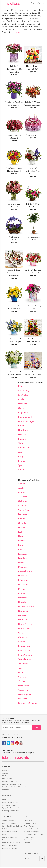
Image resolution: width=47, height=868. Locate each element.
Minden (22, 386)
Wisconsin (23, 690)
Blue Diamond (25, 417)
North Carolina (25, 624)
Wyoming (23, 699)
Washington (24, 686)
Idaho (21, 532)
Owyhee (22, 408)
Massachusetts (25, 571)
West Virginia (25, 694)
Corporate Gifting (9, 823)
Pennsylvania (24, 646)
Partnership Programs (10, 781)
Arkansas (23, 497)
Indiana (22, 541)
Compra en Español (10, 845)
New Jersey (24, 611)
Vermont (22, 677)
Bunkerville (23, 439)
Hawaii (21, 527)
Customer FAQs (30, 823)
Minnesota (23, 580)
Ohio (20, 633)
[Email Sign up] (17, 728)
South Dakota (25, 659)
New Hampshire (26, 607)
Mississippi (23, 585)
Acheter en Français (10, 848)
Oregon (22, 642)
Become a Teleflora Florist (12, 784)
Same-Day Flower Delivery (12, 826)
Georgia (22, 523)
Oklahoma (23, 637)
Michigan (22, 576)
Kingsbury (23, 413)
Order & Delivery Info (32, 829)
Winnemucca (24, 435)
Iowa (20, 545)
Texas (21, 668)
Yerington (23, 443)
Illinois (21, 536)
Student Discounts (9, 821)
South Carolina (25, 655)
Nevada (22, 602)
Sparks (21, 465)
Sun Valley (23, 395)
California (23, 501)
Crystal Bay (24, 391)
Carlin (21, 470)
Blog (4, 800)
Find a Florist (29, 826)
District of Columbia (28, 703)
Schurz (21, 426)
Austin (21, 452)
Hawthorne (23, 430)
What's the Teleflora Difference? (14, 787)
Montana (22, 593)
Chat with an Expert (32, 832)
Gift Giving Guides (9, 805)
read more (18, 32)
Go (36, 728)
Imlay (21, 456)
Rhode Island (24, 650)
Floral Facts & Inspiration (12, 802)
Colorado (23, 506)
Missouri (22, 589)
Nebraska (23, 598)
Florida (21, 519)
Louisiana (23, 558)
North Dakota (25, 629)
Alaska (21, 488)
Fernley (22, 461)
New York (23, 620)
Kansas (22, 549)
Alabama (22, 484)
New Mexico (24, 615)
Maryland (23, 567)
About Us (6, 770)
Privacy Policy (29, 837)
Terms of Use (29, 840)
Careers (5, 773)
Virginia (22, 681)
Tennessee (23, 664)
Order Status (29, 821)
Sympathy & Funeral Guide (12, 808)
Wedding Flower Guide (11, 811)
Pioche (21, 399)
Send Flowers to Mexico (11, 843)
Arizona (22, 492)
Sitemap (27, 843)
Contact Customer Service (34, 834)
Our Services (7, 779)
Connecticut (24, 510)
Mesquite (23, 404)
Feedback (6, 790)
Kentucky (23, 554)
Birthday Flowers (9, 829)
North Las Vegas (26, 421)
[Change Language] (34, 859)
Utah (20, 672)
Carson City (24, 448)
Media (5, 776)
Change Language (32, 854)
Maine (21, 563)
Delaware (23, 514)
